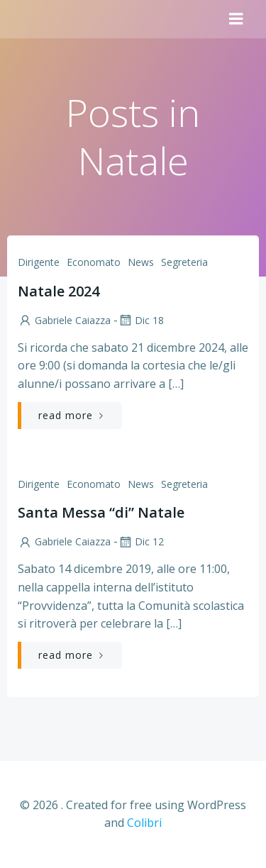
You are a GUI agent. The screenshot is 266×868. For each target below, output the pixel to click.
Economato (94, 262)
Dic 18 (141, 320)
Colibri (144, 823)
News (141, 262)
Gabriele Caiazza (64, 320)
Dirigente (39, 262)
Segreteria (184, 262)
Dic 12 (141, 541)
